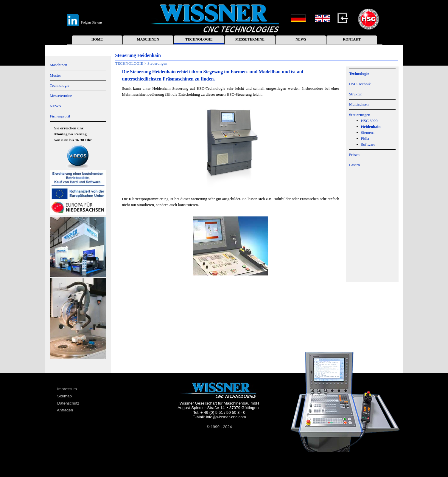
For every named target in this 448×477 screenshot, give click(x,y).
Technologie (60, 85)
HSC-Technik (360, 84)
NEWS (301, 39)
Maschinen (58, 65)
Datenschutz (68, 403)
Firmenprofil (60, 116)
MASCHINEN (148, 39)
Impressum (67, 389)
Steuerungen (360, 115)
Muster (55, 75)
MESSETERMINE (250, 39)
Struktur (356, 94)
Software (368, 144)
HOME (97, 39)
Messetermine (61, 96)
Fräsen (354, 155)
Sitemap (64, 396)
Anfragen (65, 410)
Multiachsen (359, 104)
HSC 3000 (369, 121)
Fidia (365, 138)
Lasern (354, 165)
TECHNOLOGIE (199, 39)
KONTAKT (352, 39)
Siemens (368, 133)
